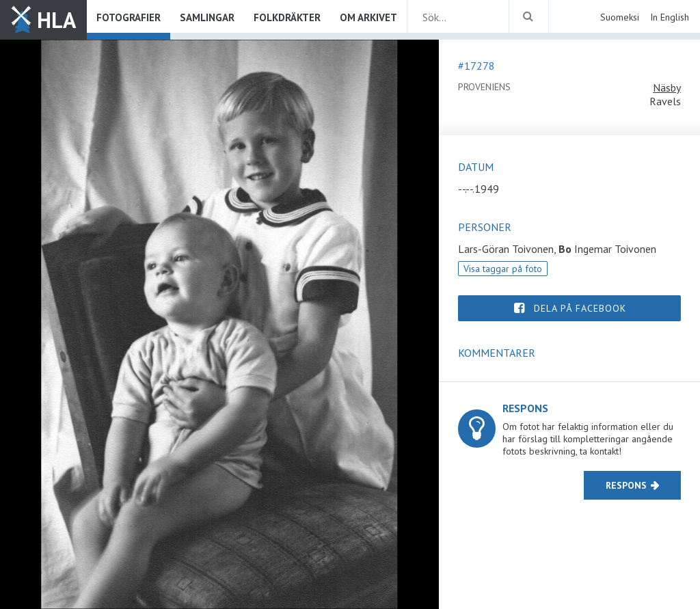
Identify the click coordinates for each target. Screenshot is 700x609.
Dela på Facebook (580, 308)
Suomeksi (620, 17)
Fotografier (129, 17)
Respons (626, 485)
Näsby (667, 87)
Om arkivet (368, 17)
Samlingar (207, 17)
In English (670, 17)
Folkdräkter (287, 17)
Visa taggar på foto (503, 269)
